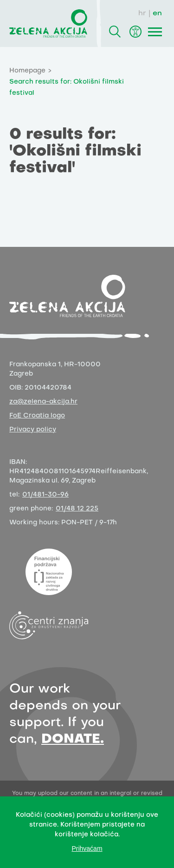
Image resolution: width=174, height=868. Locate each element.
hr (142, 13)
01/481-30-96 (45, 495)
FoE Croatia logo (37, 416)
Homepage (27, 71)
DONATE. (73, 739)
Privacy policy (33, 430)
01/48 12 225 (77, 509)
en (157, 13)
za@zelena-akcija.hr (43, 402)
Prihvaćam (87, 848)
